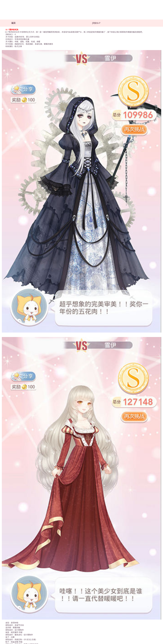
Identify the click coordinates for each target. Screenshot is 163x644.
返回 (13, 23)
